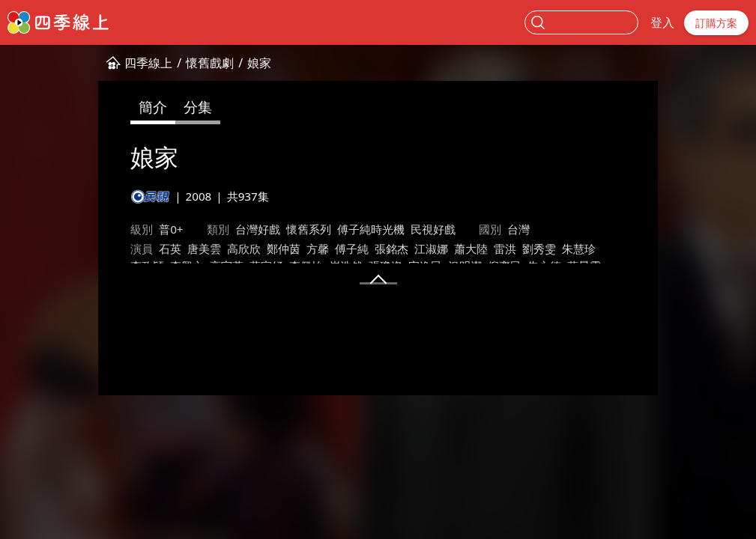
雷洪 (422, 249)
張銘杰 (308, 249)
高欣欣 (161, 249)
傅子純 (269, 249)
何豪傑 (371, 266)
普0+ (88, 229)
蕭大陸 (388, 249)
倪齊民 (251, 266)
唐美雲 (121, 249)
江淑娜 (348, 249)
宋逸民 (172, 266)
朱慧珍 (496, 249)
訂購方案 (716, 23)
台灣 (435, 229)
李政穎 (535, 249)
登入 (662, 22)
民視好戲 (349, 229)
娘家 (176, 63)
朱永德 (291, 266)
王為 (87, 284)
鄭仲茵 (200, 249)
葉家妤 (654, 249)
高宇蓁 (615, 249)
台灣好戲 (174, 229)
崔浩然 (93, 266)
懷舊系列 (225, 229)
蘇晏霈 (331, 266)
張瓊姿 (132, 266)
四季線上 (65, 63)
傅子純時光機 (287, 229)
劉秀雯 (456, 249)
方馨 (235, 249)
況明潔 (212, 266)
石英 (87, 249)
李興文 (575, 249)
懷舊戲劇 (127, 63)
